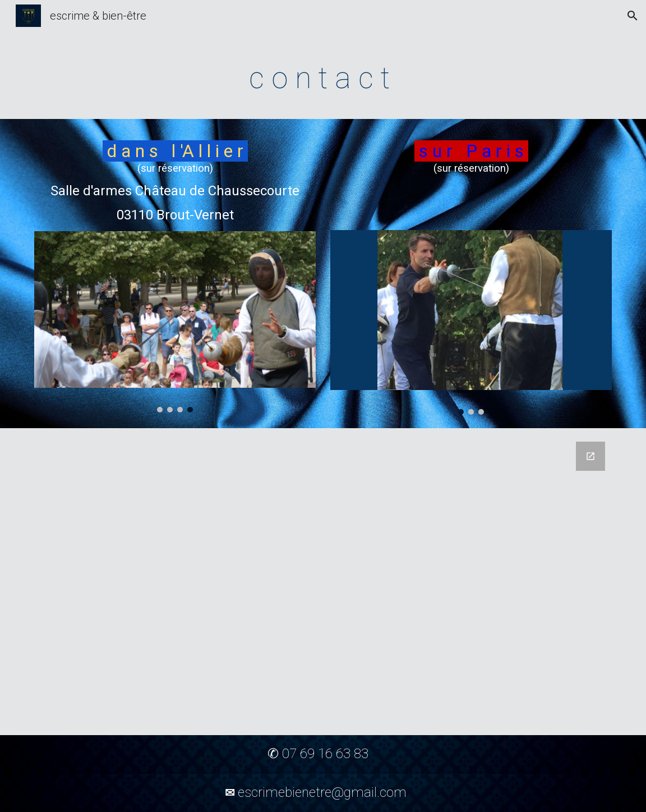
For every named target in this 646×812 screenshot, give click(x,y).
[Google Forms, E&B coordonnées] (323, 582)
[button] (633, 16)
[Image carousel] (175, 322)
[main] (323, 76)
